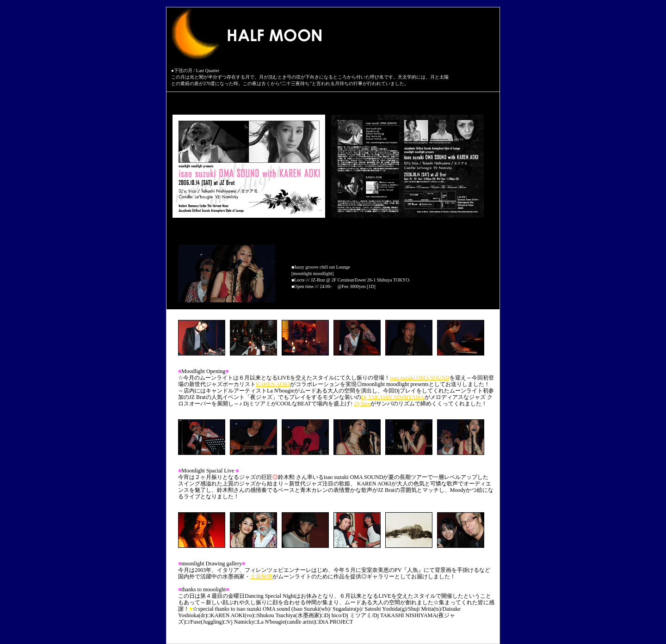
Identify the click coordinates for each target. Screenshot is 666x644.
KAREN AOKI (273, 384)
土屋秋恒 (261, 577)
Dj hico (363, 404)
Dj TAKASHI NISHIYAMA (393, 397)
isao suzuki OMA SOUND (419, 378)
